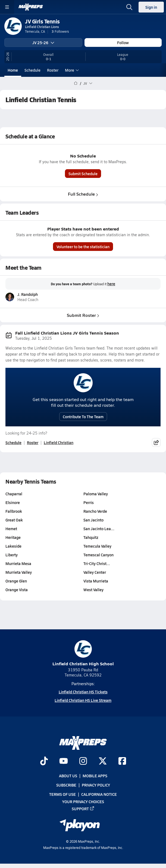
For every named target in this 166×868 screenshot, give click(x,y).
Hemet (11, 529)
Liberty (12, 555)
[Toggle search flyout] (129, 7)
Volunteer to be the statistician (83, 247)
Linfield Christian (59, 442)
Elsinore (13, 502)
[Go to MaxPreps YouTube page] (64, 761)
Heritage (13, 537)
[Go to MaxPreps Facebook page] (122, 761)
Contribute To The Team (83, 417)
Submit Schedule (83, 174)
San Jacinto (93, 520)
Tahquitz (91, 537)
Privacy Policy (96, 785)
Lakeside (13, 546)
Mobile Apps (95, 776)
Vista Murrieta (96, 581)
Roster (53, 70)
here (111, 284)
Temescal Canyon (98, 555)
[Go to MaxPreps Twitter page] (103, 761)
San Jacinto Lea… (99, 529)
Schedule (32, 70)
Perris (89, 502)
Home (13, 70)
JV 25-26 (43, 43)
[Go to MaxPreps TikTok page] (44, 761)
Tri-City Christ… (97, 563)
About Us (68, 776)
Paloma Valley (96, 494)
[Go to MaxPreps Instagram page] (83, 761)
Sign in (151, 7)
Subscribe (66, 785)
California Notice (99, 794)
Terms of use (62, 794)
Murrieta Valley (19, 572)
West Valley (93, 590)
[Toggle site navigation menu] (7, 7)
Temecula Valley (97, 546)
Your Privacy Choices (83, 802)
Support (83, 809)
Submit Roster (83, 315)
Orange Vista (17, 590)
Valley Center (95, 572)
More (71, 70)
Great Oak (14, 520)
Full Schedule (83, 194)
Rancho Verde (95, 511)
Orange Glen (16, 581)
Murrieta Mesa (18, 563)
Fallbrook (14, 511)
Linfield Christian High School (83, 653)
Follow (123, 43)
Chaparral (14, 494)
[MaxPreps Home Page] (76, 83)
